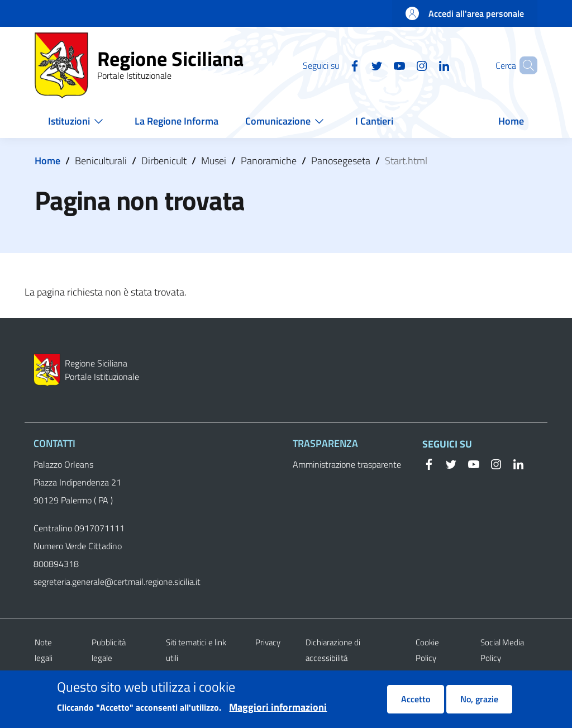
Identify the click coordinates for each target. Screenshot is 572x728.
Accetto (416, 704)
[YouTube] (380, 65)
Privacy (268, 642)
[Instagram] (403, 65)
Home (47, 161)
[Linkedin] (425, 65)
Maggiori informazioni (278, 712)
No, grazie (479, 704)
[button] (524, 65)
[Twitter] (358, 65)
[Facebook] (336, 65)
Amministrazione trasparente (347, 464)
